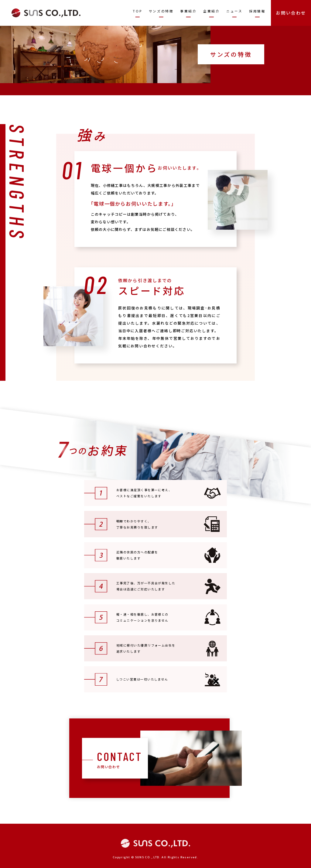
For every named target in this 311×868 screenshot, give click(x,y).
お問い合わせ (291, 13)
